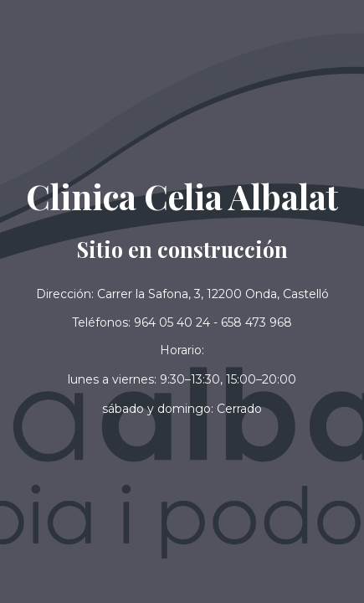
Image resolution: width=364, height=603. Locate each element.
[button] (182, 409)
